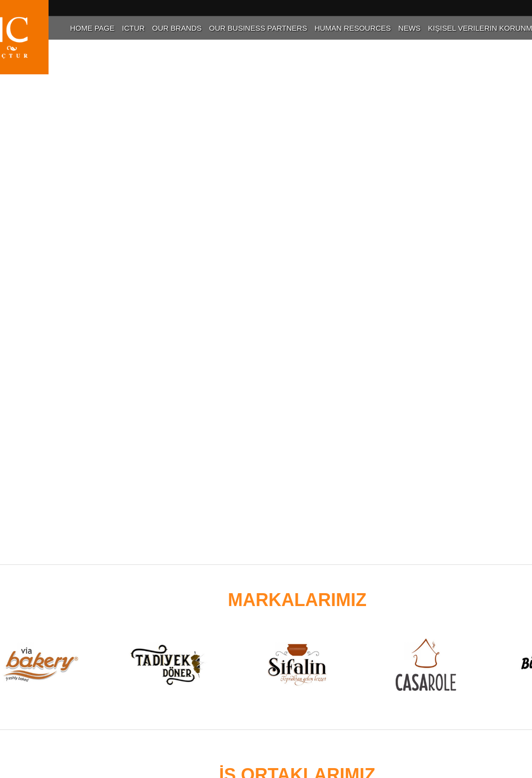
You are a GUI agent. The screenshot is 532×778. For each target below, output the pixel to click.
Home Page (92, 28)
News (409, 28)
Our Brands (177, 28)
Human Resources (353, 28)
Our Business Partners (258, 28)
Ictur (133, 28)
